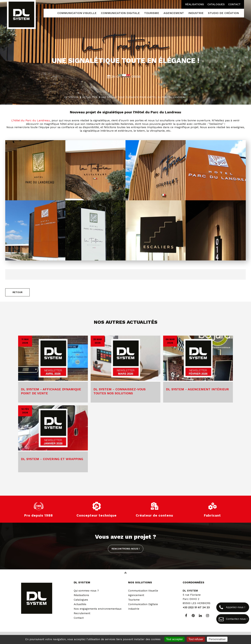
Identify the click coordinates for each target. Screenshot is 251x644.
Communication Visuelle (143, 591)
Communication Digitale (143, 604)
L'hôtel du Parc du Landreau (31, 120)
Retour (18, 292)
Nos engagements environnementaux (98, 609)
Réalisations (195, 4)
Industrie (134, 609)
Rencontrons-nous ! (126, 549)
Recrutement (82, 613)
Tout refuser (196, 639)
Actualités (80, 604)
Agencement (136, 595)
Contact (234, 4)
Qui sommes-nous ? (86, 591)
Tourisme (134, 600)
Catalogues (216, 4)
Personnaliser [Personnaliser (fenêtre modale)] (217, 639)
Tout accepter (174, 639)
